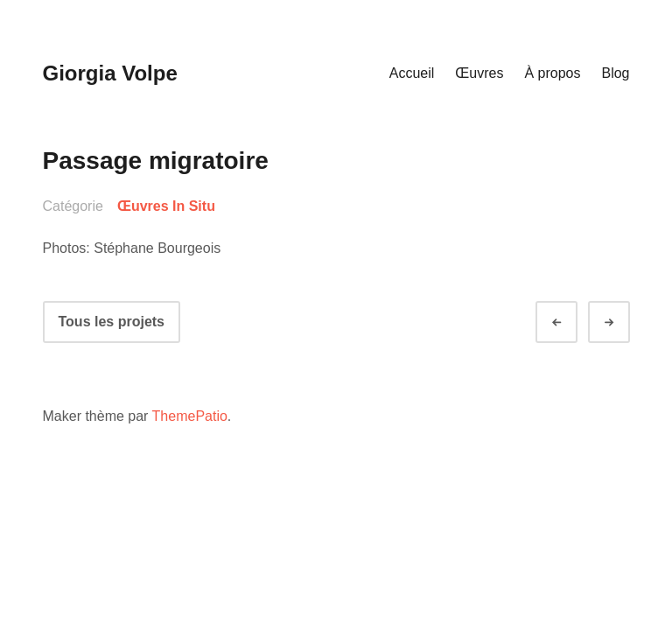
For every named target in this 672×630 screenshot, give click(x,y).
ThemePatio (190, 416)
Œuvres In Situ (166, 206)
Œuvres (479, 73)
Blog (615, 73)
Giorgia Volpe (110, 73)
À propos (552, 73)
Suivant (625, 322)
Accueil (412, 73)
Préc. (572, 322)
